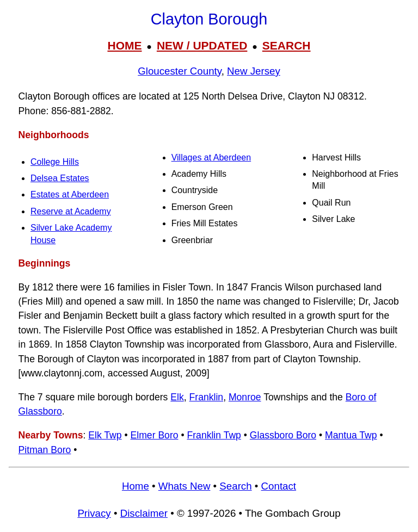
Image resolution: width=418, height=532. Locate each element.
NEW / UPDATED (202, 45)
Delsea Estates (60, 178)
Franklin (207, 397)
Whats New (185, 486)
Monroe (245, 397)
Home (136, 486)
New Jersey (254, 71)
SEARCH (287, 45)
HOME (124, 45)
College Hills (55, 162)
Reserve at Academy (71, 211)
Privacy (94, 513)
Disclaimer (144, 513)
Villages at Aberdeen (211, 157)
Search (235, 486)
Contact (279, 486)
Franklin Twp (214, 435)
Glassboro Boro (283, 435)
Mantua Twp (351, 435)
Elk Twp (105, 435)
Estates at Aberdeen (70, 194)
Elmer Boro (155, 435)
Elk (177, 397)
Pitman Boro (45, 450)
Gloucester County (180, 71)
